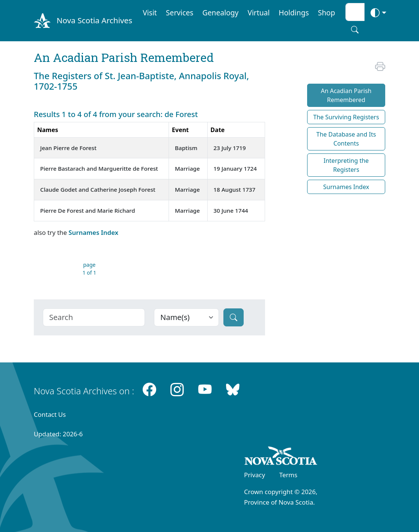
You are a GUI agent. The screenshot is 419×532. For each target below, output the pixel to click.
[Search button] (355, 30)
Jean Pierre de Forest (68, 148)
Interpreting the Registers (346, 165)
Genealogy (220, 13)
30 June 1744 (231, 210)
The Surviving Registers (346, 117)
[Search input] (355, 12)
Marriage (187, 168)
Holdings (294, 13)
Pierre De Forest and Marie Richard (88, 210)
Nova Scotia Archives (94, 20)
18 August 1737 (235, 189)
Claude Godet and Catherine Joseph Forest (98, 189)
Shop (327, 13)
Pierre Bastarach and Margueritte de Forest (99, 168)
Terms (288, 475)
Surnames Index (93, 232)
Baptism (186, 148)
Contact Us (50, 414)
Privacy (255, 475)
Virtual (258, 13)
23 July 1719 (230, 148)
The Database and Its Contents (346, 139)
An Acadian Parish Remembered (346, 95)
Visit (150, 13)
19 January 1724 (235, 168)
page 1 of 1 (90, 269)
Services (180, 13)
